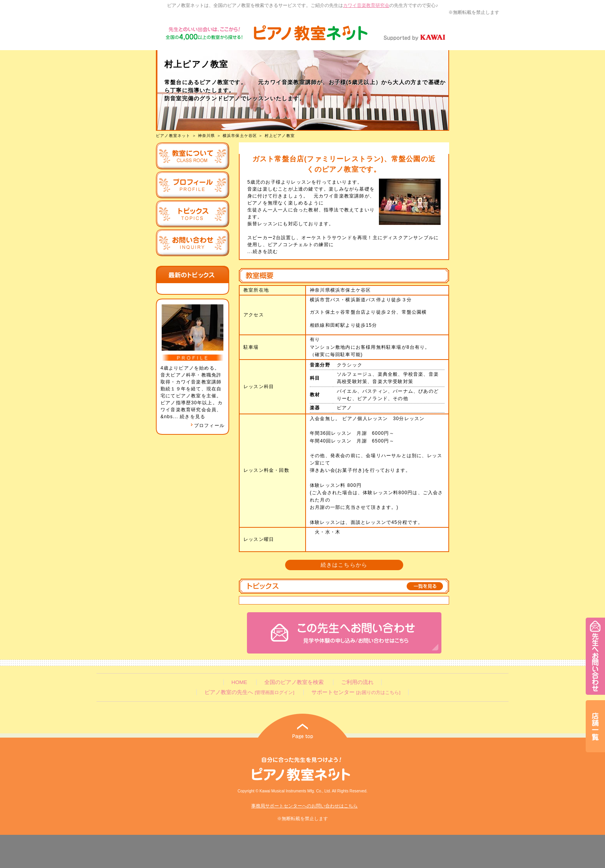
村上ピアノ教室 (280, 136)
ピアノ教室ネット (173, 136)
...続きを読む (263, 252)
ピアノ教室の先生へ (249, 692)
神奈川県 (207, 136)
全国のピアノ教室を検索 (294, 682)
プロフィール (208, 426)
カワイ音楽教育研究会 (366, 5)
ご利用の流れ (357, 682)
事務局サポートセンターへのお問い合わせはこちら (304, 806)
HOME (239, 682)
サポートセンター (356, 692)
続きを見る (193, 417)
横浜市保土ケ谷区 (240, 136)
